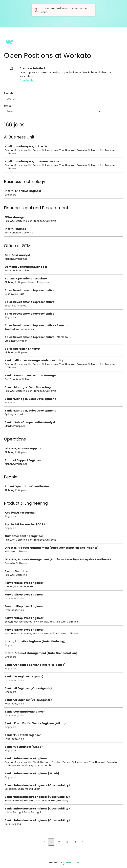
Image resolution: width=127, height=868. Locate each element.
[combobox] (7, 111)
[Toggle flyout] (100, 111)
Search (8, 93)
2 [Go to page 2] (59, 842)
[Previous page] (45, 842)
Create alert (28, 80)
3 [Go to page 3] (67, 842)
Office (8, 106)
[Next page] (82, 842)
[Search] (54, 99)
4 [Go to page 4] (75, 842)
